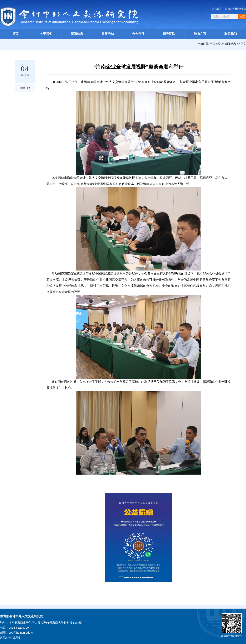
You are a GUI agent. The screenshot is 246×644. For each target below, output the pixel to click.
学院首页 (215, 44)
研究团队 (169, 34)
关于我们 (46, 34)
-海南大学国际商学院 (235, 9)
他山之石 (200, 34)
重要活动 (108, 34)
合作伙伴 (138, 34)
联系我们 (231, 34)
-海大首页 (217, 9)
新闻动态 (77, 34)
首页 (15, 34)
